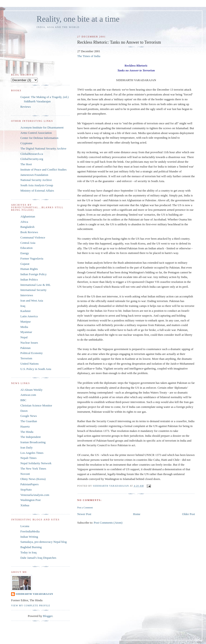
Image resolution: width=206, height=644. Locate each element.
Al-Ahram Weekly (31, 390)
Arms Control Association (36, 133)
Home (137, 514)
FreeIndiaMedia (30, 531)
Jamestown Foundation (34, 175)
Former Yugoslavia (32, 258)
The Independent (31, 437)
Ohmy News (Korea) (33, 479)
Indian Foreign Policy (33, 274)
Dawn (24, 411)
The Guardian (29, 421)
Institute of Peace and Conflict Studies (44, 169)
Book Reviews (29, 232)
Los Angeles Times (32, 453)
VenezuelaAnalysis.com (35, 495)
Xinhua (25, 505)
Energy (25, 253)
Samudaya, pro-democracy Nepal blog (44, 542)
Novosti (25, 474)
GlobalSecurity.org (32, 159)
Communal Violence (33, 237)
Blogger (48, 616)
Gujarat (25, 264)
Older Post (189, 514)
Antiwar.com (28, 395)
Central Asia (28, 243)
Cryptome (26, 143)
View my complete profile (31, 606)
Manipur (26, 322)
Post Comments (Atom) (108, 523)
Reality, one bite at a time (78, 19)
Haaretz (25, 426)
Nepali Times (28, 458)
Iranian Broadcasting (33, 442)
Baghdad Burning (31, 547)
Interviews (27, 295)
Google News (29, 416)
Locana (25, 526)
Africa (24, 222)
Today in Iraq (28, 552)
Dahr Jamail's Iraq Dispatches (38, 558)
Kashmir (26, 311)
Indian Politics (29, 279)
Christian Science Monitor (36, 405)
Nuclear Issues (29, 343)
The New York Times (33, 469)
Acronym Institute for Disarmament (42, 127)
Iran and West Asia (32, 301)
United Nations (30, 364)
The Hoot (26, 164)
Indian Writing (29, 537)
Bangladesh (27, 227)
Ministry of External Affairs (37, 191)
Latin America (29, 316)
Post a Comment (85, 508)
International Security (33, 290)
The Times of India (89, 56)
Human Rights (29, 269)
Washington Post (30, 500)
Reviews (26, 107)
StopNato (26, 490)
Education (27, 248)
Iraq (23, 306)
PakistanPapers (30, 484)
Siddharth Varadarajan (34, 594)
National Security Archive (36, 180)
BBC (23, 400)
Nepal (24, 337)
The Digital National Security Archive (43, 148)
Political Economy (31, 353)
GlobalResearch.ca (32, 154)
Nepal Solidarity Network (36, 463)
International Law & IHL (36, 285)
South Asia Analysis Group (37, 185)
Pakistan (25, 348)
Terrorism (26, 358)
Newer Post (84, 514)
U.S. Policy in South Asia (36, 369)
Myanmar (26, 332)
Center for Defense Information (39, 138)
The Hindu (27, 432)
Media (24, 327)
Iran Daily (27, 447)
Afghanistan (28, 216)
